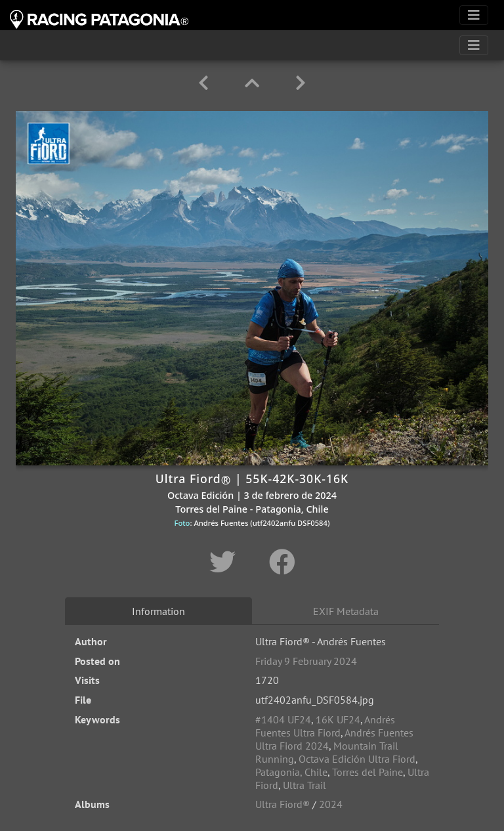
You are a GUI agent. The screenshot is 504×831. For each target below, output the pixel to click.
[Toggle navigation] (474, 15)
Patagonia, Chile (291, 772)
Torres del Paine (367, 772)
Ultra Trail (304, 785)
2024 (331, 804)
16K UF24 (338, 719)
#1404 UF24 (283, 719)
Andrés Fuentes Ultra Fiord (325, 726)
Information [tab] (158, 611)
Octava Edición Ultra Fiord (357, 759)
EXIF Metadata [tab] (346, 611)
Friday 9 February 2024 (306, 661)
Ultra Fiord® (283, 804)
